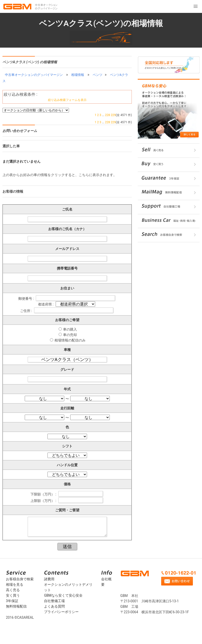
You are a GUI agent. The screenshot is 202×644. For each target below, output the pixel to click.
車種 (67, 350)
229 (113, 115)
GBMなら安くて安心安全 (63, 595)
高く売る (13, 590)
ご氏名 (67, 209)
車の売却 (70, 335)
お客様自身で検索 (20, 579)
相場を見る (15, 584)
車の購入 (70, 329)
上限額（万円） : (44, 501)
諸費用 (49, 579)
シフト (67, 446)
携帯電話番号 (67, 268)
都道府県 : (46, 304)
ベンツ (98, 75)
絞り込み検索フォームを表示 (67, 100)
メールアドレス (67, 249)
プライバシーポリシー (61, 612)
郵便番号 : (26, 298)
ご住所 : (26, 310)
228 (108, 115)
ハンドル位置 (67, 465)
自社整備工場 (54, 601)
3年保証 (12, 601)
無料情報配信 (16, 606)
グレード (67, 369)
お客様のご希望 (67, 320)
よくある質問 (54, 606)
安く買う (13, 595)
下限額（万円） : (44, 494)
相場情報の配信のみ (70, 340)
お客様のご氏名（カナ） (67, 229)
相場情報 (78, 75)
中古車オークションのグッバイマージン (34, 75)
